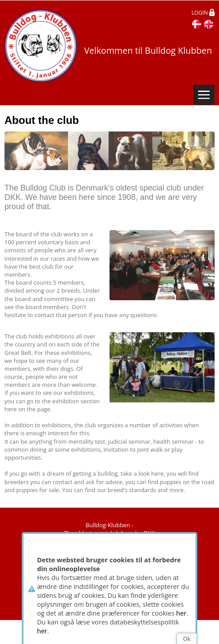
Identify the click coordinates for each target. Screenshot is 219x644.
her (181, 613)
